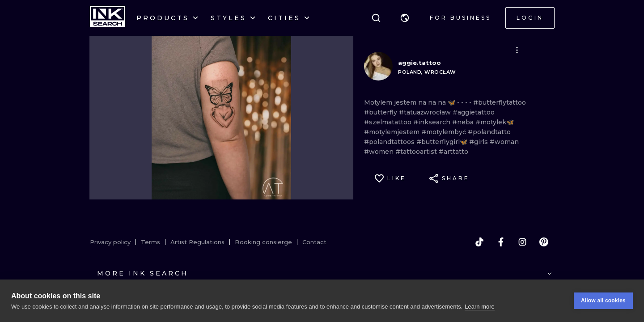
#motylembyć (445, 132)
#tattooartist (417, 152)
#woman (504, 142)
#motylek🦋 (495, 122)
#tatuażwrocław (426, 112)
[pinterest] (544, 242)
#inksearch (433, 122)
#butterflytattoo (500, 102)
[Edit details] (517, 50)
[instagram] (522, 242)
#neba (464, 122)
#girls (479, 142)
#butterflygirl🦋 (443, 142)
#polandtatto (489, 132)
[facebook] (501, 242)
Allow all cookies (603, 301)
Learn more (479, 307)
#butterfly (381, 112)
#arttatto (453, 152)
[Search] (376, 18)
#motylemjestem (393, 132)
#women (380, 152)
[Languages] (405, 18)
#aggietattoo (474, 112)
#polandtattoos (390, 142)
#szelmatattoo (389, 122)
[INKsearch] (108, 18)
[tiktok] (479, 242)
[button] (405, 18)
